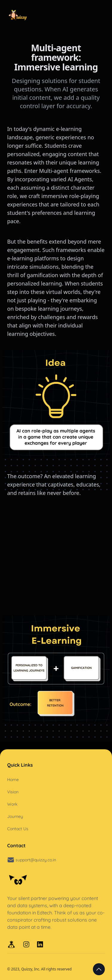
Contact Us (18, 829)
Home (13, 780)
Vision (13, 792)
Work (12, 804)
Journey (15, 816)
